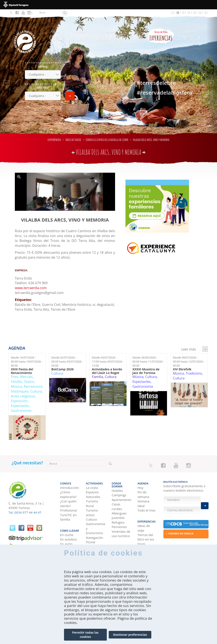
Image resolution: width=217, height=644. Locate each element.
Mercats (26, 371)
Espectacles (20, 400)
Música (16, 381)
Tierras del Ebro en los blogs (146, 530)
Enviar (70, 90)
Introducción (70, 480)
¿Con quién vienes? (68, 496)
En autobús (69, 530)
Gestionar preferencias (130, 638)
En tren (66, 539)
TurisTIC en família (68, 509)
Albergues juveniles (119, 505)
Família (16, 376)
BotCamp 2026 (62, 363)
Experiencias (161, 29)
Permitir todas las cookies (85, 638)
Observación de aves (95, 541)
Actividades (80, 29)
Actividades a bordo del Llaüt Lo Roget (107, 365)
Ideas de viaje (144, 519)
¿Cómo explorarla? (68, 487)
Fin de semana (143, 487)
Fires (15, 371)
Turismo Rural (92, 496)
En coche (67, 525)
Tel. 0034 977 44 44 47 (25, 506)
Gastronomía (21, 405)
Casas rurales (117, 496)
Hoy (140, 480)
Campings (119, 484)
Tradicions (194, 367)
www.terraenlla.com (31, 282)
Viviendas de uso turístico (121, 523)
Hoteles (117, 480)
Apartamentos (121, 489)
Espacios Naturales (93, 487)
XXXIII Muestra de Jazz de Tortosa (146, 365)
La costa (92, 480)
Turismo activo (92, 505)
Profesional (69, 503)
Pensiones (119, 516)
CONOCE (56, 29)
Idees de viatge (73, 134)
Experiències (54, 134)
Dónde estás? (43, 82)
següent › (205, 343)
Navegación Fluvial (94, 532)
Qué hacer (43, 61)
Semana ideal (143, 496)
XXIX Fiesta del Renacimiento (22, 365)
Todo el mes (147, 503)
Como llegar (190, 29)
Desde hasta (27, 356)
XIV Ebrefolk (182, 363)
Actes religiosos (23, 390)
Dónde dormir (110, 29)
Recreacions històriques (27, 383)
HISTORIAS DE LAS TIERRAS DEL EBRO (147, 546)
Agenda (136, 29)
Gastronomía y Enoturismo (95, 521)
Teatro (29, 376)
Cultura (36, 385)
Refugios (118, 512)
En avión (66, 534)
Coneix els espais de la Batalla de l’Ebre (107, 134)
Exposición (19, 395)
